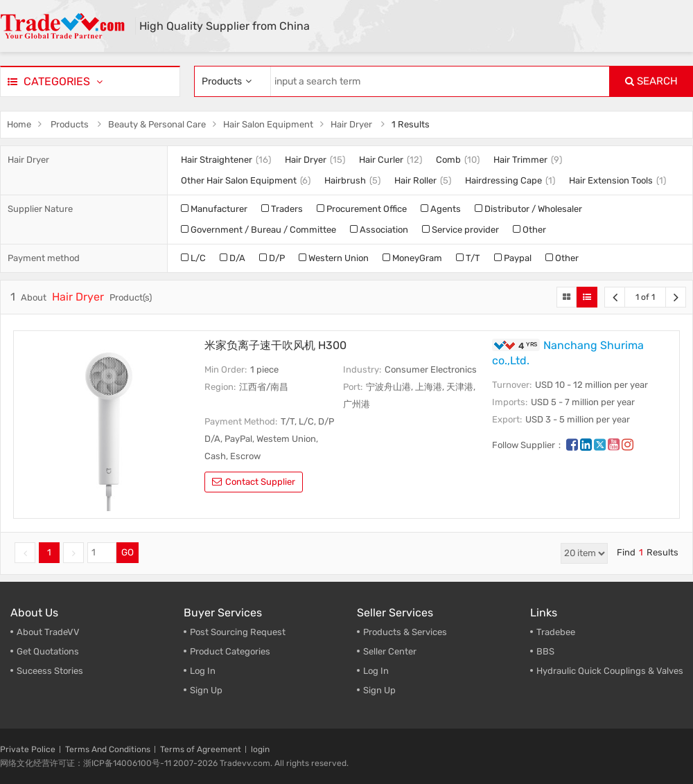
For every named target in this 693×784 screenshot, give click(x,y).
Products (70, 124)
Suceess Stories (50, 671)
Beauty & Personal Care (157, 124)
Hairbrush (345, 180)
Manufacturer (214, 209)
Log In (203, 671)
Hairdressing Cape (503, 180)
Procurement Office (362, 209)
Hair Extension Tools (611, 180)
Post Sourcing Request (238, 632)
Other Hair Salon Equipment (239, 180)
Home (19, 124)
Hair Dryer (351, 124)
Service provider (460, 230)
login (260, 749)
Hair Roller (415, 180)
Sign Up (206, 690)
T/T (468, 258)
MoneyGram (412, 258)
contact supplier (254, 482)
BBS (545, 651)
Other (529, 230)
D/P (272, 258)
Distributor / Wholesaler (528, 209)
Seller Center (390, 651)
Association (379, 230)
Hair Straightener (217, 160)
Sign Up (379, 690)
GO (128, 552)
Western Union (334, 258)
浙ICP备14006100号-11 (127, 763)
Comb (448, 160)
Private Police (28, 749)
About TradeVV (48, 632)
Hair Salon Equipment (268, 124)
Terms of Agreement (201, 749)
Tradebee (556, 632)
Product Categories (230, 651)
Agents (441, 209)
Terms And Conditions (108, 749)
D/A (233, 258)
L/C (193, 258)
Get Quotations (48, 651)
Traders (282, 209)
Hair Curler (381, 160)
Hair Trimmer (520, 160)
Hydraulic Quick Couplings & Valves (610, 671)
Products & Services (405, 632)
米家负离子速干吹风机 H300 (275, 345)
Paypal (513, 258)
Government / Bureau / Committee (258, 230)
